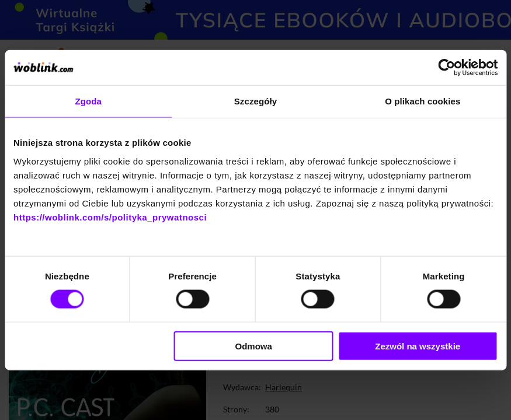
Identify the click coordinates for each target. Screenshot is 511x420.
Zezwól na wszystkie (418, 346)
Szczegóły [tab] (255, 101)
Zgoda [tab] (88, 101)
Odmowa (253, 346)
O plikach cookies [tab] (423, 101)
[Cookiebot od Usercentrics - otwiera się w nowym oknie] (446, 68)
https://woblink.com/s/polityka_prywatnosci (110, 217)
